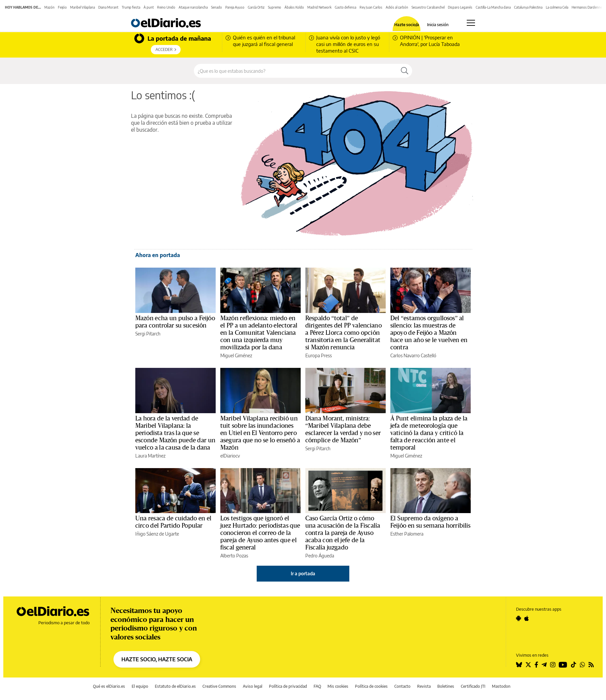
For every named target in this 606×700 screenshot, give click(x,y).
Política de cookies (371, 686)
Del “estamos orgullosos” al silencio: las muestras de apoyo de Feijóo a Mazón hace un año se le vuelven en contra (429, 333)
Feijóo (62, 7)
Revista (424, 686)
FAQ (317, 686)
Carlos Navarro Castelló (413, 355)
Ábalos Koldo (294, 7)
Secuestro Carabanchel (428, 7)
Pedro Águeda (320, 556)
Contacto (402, 686)
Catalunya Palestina (528, 7)
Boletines (446, 686)
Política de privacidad (288, 686)
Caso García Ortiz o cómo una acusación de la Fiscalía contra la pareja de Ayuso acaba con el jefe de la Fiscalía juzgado (343, 533)
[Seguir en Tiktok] (574, 665)
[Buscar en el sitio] (296, 71)
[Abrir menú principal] (471, 23)
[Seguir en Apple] (527, 618)
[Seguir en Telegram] (544, 665)
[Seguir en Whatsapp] (583, 665)
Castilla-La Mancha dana (493, 7)
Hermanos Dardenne (587, 7)
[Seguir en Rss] (591, 665)
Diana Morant (108, 7)
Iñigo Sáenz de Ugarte (157, 534)
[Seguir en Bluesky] (519, 665)
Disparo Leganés (460, 7)
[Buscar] (405, 71)
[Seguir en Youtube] (563, 665)
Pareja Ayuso (235, 7)
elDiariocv (230, 456)
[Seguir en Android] (519, 618)
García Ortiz (256, 7)
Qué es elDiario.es (109, 686)
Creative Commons (219, 686)
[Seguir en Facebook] (536, 665)
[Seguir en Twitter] (528, 665)
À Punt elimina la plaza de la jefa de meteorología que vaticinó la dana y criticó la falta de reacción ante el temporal (429, 433)
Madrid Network (319, 7)
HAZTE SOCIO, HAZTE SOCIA (157, 659)
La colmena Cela (557, 7)
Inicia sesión (438, 25)
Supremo (275, 7)
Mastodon (501, 686)
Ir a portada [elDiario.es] (303, 573)
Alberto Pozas (234, 556)
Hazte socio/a (407, 25)
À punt (149, 7)
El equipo (140, 686)
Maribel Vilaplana (83, 7)
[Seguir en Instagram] (553, 665)
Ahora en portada (158, 255)
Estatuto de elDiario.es (175, 686)
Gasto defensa (346, 7)
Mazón (49, 7)
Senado (216, 7)
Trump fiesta (131, 7)
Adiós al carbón (397, 7)
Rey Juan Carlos (371, 7)
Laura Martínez (150, 456)
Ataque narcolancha (193, 7)
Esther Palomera (407, 534)
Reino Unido (166, 7)
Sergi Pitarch (148, 334)
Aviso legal (253, 686)
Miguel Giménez (236, 355)
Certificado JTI (473, 686)
